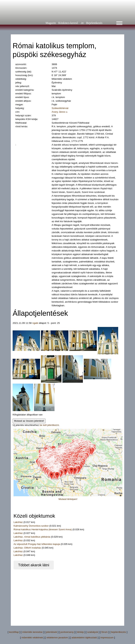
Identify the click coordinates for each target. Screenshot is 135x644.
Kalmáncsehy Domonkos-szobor (31, 526)
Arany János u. (60, 112)
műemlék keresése (32, 632)
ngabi (35, 323)
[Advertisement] (67, 595)
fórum (105, 632)
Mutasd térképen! (68, 499)
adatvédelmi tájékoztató (84, 638)
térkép (80, 632)
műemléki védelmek (32, 638)
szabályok (93, 632)
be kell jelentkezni (49, 425)
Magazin (51, 23)
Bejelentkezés (94, 23)
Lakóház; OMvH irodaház (28, 548)
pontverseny (67, 632)
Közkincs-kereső (68, 23)
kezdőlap (14, 632)
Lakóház (18, 522)
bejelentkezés (119, 632)
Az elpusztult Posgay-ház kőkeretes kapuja (37, 544)
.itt (82, 23)
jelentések (52, 632)
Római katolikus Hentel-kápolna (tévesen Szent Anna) (43, 529)
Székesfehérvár (60, 108)
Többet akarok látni (34, 565)
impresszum (107, 638)
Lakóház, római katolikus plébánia (32, 537)
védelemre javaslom (57, 638)
